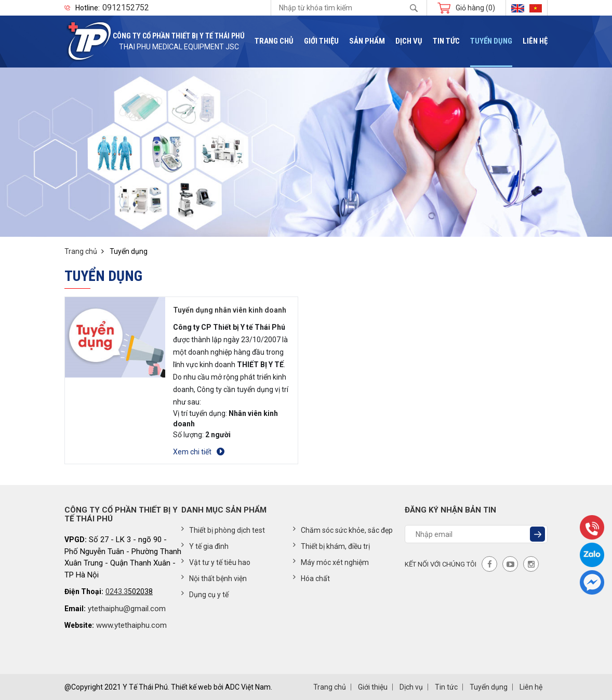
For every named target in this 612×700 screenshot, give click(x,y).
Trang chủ (274, 41)
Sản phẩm (367, 41)
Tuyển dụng (491, 41)
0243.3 (117, 591)
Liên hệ (535, 41)
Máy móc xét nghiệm (331, 562)
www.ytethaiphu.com (131, 625)
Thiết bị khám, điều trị (331, 546)
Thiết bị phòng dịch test (223, 530)
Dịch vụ (409, 41)
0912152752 (126, 8)
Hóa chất (311, 578)
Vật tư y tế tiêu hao (216, 562)
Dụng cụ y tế (205, 594)
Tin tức (446, 41)
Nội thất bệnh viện (214, 578)
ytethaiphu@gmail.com (127, 609)
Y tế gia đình (205, 546)
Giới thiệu (321, 41)
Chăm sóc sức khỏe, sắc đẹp (343, 530)
